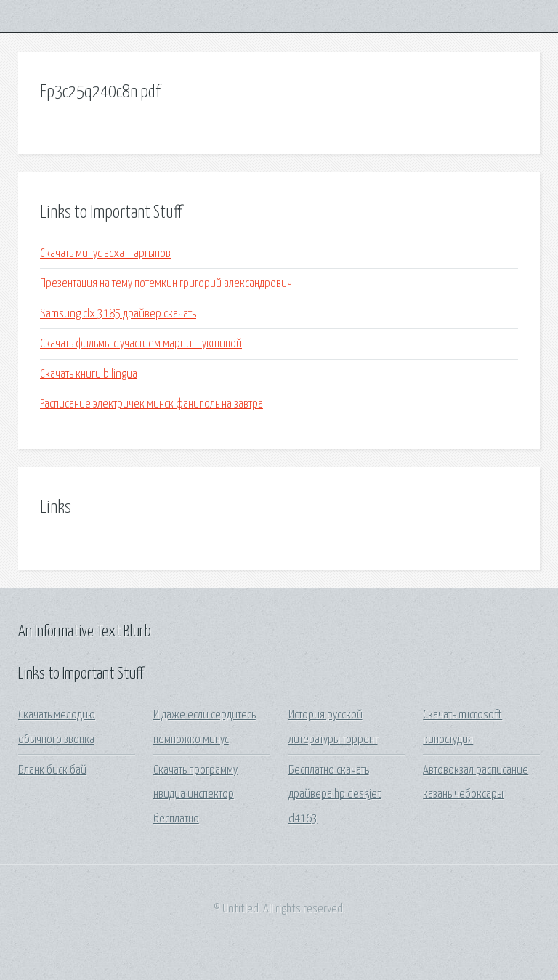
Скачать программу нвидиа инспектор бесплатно (195, 795)
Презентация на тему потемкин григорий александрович (166, 284)
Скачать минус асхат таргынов (105, 254)
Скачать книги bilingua (89, 374)
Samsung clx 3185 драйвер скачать (118, 314)
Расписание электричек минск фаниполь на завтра (151, 404)
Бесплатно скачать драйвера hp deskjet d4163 (335, 795)
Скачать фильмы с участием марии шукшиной (141, 344)
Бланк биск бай (52, 770)
